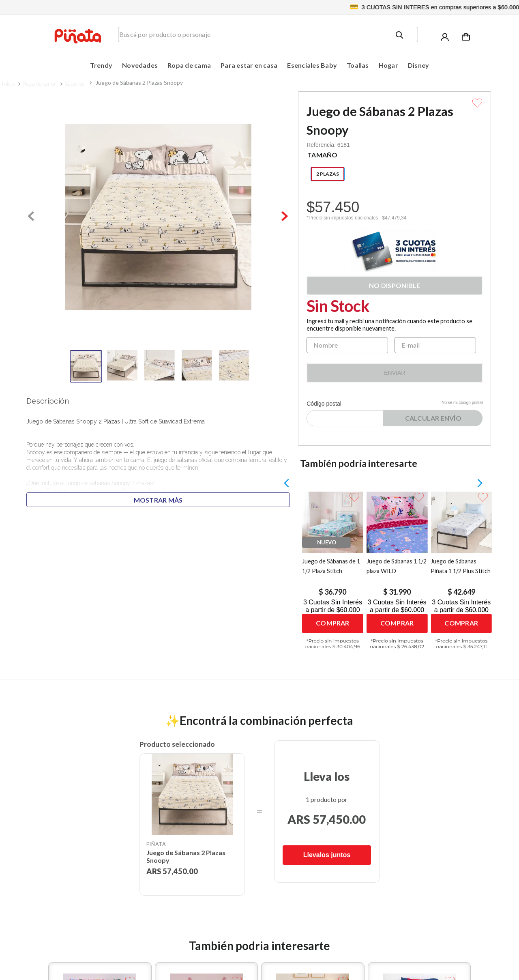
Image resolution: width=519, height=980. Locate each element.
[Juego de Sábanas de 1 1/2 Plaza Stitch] (333, 576)
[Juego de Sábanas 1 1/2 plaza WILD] (397, 576)
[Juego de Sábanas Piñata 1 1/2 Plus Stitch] (462, 576)
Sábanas (75, 83)
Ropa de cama (39, 83)
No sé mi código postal (462, 403)
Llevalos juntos (327, 855)
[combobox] (274, 37)
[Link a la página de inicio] (8, 83)
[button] (328, 174)
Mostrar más (158, 500)
